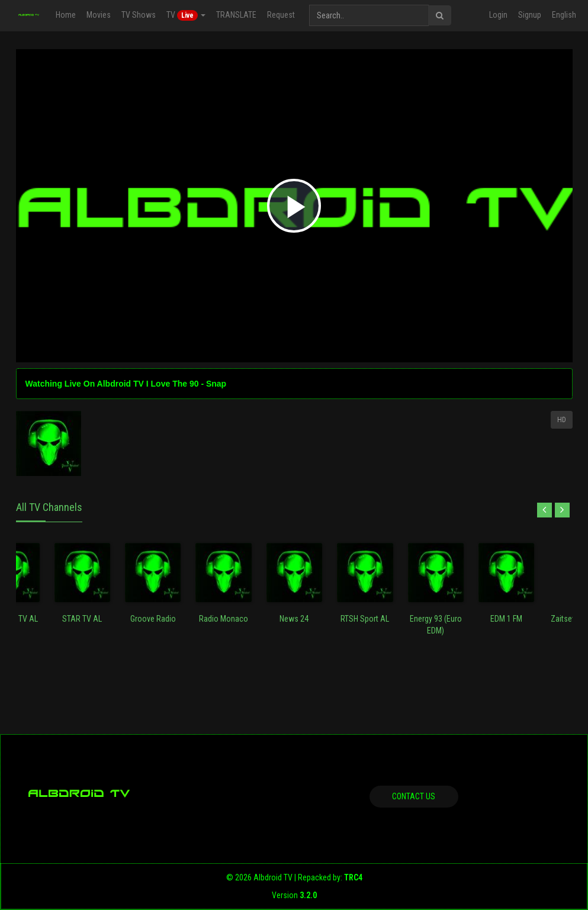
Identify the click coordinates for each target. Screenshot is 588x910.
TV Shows (139, 15)
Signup (530, 15)
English (564, 15)
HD (562, 420)
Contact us (414, 796)
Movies (99, 15)
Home (66, 15)
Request (281, 15)
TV (186, 15)
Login (498, 15)
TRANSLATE (236, 15)
